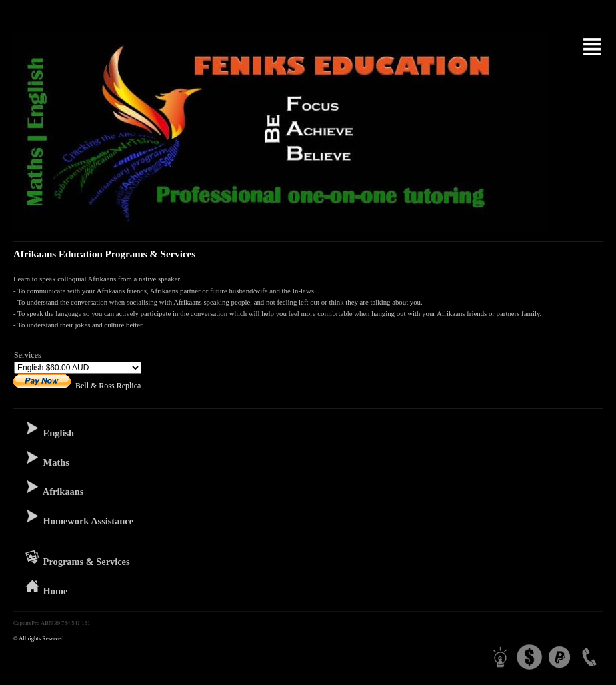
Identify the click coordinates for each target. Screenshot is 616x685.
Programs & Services (77, 558)
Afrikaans (54, 488)
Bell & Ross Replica (108, 386)
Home (46, 587)
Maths (47, 458)
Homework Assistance (79, 517)
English (49, 429)
